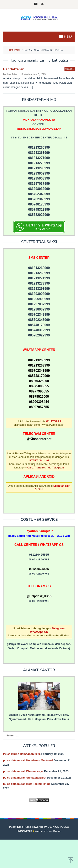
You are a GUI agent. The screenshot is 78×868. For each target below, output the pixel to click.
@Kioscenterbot (39, 439)
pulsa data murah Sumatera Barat (25, 778)
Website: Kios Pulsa (48, 831)
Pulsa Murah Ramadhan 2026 (22, 754)
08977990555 (39, 391)
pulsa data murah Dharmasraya (23, 771)
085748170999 (39, 376)
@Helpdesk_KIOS (39, 596)
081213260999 (39, 360)
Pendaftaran (14, 69)
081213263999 (39, 365)
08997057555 (39, 407)
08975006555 (39, 386)
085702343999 (39, 371)
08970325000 (39, 381)
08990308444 (39, 402)
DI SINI (39, 489)
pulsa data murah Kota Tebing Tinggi (27, 784)
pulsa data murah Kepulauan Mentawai (28, 760)
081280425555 (39, 569)
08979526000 (39, 397)
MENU (65, 37)
